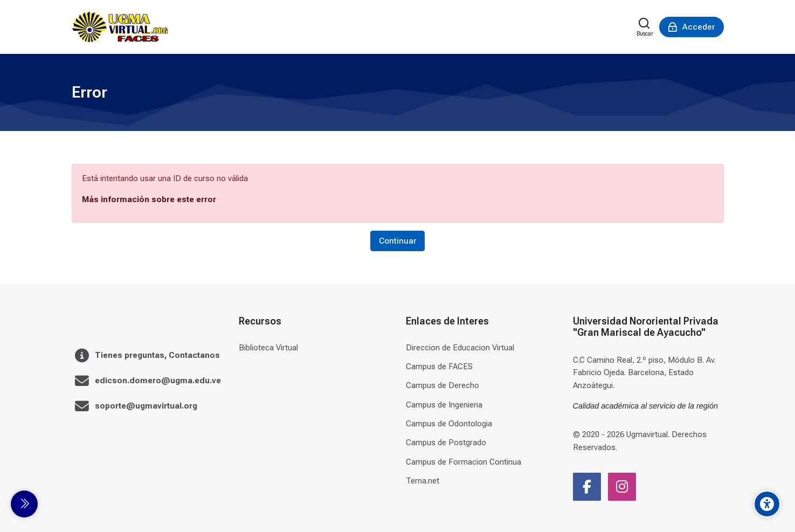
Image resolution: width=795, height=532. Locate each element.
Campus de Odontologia (449, 424)
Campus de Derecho (443, 385)
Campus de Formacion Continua (464, 462)
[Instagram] (622, 487)
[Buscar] (645, 27)
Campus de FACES (439, 367)
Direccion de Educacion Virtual (460, 348)
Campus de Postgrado (446, 443)
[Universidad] (120, 27)
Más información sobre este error (149, 199)
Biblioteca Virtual (268, 348)
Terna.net (423, 481)
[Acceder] (692, 27)
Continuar (398, 241)
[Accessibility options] (767, 504)
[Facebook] (587, 487)
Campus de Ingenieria (444, 405)
